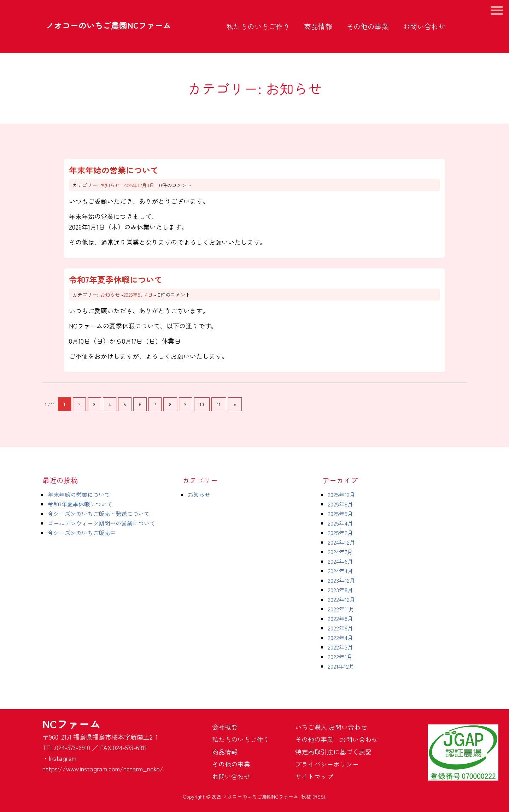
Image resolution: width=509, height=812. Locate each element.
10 (202, 404)
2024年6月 (340, 561)
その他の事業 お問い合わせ (337, 739)
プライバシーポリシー (327, 764)
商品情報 (318, 26)
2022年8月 (340, 618)
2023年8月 (340, 590)
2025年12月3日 (139, 185)
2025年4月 (340, 523)
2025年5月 (340, 514)
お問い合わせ (424, 26)
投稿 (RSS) (313, 796)
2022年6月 (340, 628)
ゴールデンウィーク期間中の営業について (101, 523)
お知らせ (110, 185)
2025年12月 (341, 494)
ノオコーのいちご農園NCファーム (109, 25)
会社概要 (225, 727)
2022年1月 (340, 657)
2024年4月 (340, 571)
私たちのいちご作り (258, 26)
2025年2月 (340, 533)
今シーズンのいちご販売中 (82, 533)
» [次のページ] (235, 404)
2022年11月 (341, 609)
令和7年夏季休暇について (116, 279)
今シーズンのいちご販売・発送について (99, 514)
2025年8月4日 (138, 295)
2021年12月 (341, 666)
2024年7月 (340, 552)
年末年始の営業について (114, 170)
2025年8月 (340, 504)
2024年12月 (341, 542)
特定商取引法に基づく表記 (333, 752)
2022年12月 (341, 599)
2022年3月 (340, 647)
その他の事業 (368, 26)
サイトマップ (314, 776)
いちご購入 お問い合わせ (331, 727)
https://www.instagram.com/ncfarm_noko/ (103, 769)
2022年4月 (340, 638)
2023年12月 (341, 580)
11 (219, 404)
